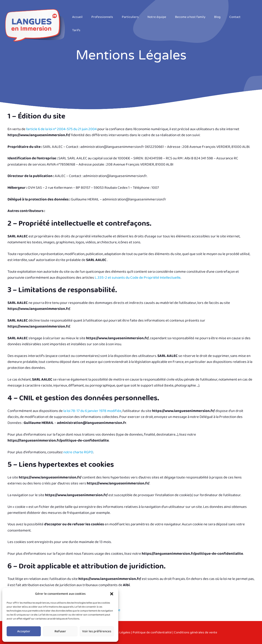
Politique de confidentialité (152, 633)
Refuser (60, 631)
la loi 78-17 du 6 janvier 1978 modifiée (92, 411)
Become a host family (190, 17)
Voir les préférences (97, 631)
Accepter (24, 631)
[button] (112, 594)
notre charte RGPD (78, 452)
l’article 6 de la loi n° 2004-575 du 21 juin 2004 (61, 129)
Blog (217, 17)
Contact (235, 17)
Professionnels (102, 17)
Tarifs (76, 30)
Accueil (77, 17)
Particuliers (130, 17)
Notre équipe (157, 17)
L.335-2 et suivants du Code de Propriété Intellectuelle (138, 278)
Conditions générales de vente (196, 633)
